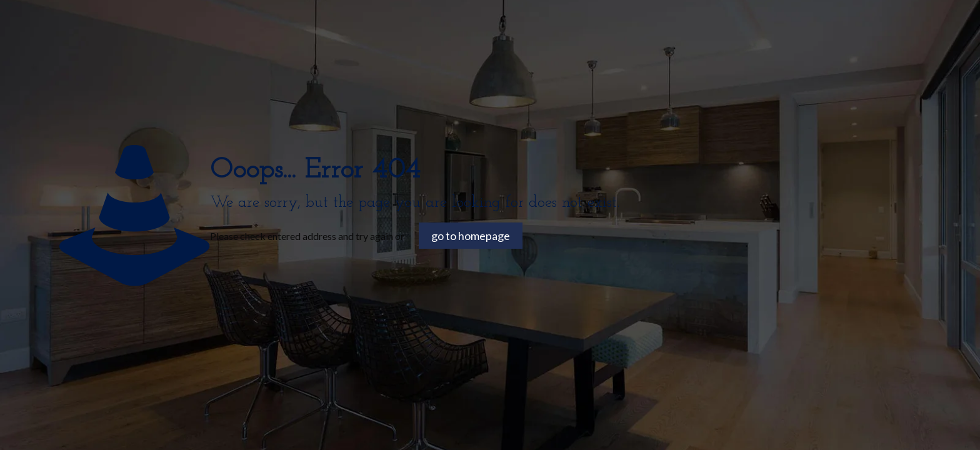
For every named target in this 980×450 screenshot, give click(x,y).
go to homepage (471, 236)
